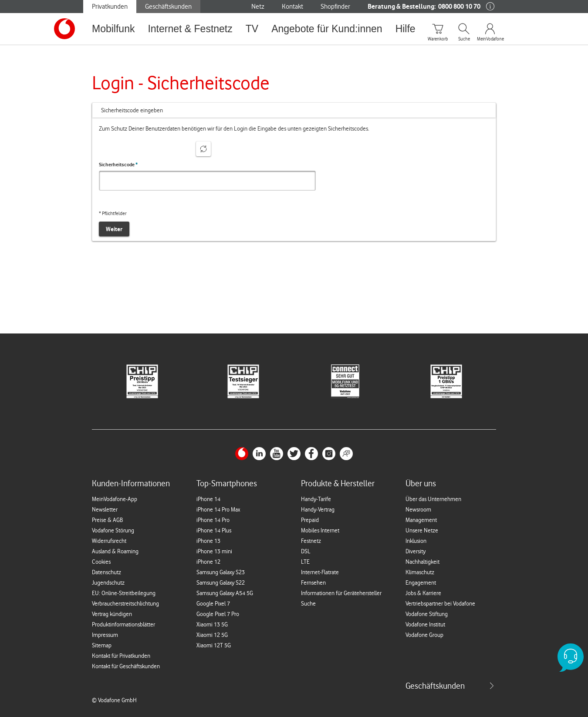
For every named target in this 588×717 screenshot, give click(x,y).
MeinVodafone (490, 39)
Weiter (114, 229)
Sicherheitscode (118, 165)
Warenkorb (438, 39)
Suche (464, 39)
